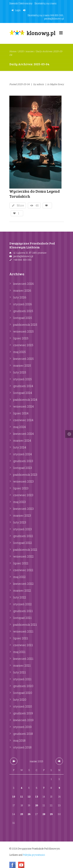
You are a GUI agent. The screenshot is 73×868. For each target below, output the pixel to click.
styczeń (23, 304)
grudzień (23, 311)
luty (20, 297)
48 (37, 205)
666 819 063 (57, 15)
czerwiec (23, 345)
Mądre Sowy (57, 84)
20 (37, 805)
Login (18, 10)
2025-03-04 (23, 84)
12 (29, 797)
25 (22, 814)
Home (13, 51)
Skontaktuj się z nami (45, 3)
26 (29, 814)
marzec (30, 51)
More (20, 205)
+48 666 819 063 (22, 260)
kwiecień (24, 284)
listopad (23, 318)
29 (51, 814)
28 (44, 814)
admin (40, 84)
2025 (21, 51)
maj (19, 352)
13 (37, 797)
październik (25, 325)
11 (22, 797)
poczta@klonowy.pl (54, 19)
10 (14, 797)
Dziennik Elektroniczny (21, 3)
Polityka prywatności (34, 855)
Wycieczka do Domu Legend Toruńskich (35, 194)
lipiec (21, 338)
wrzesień (23, 331)
